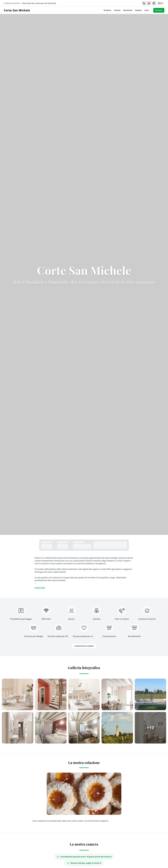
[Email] (154, 3)
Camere (117, 10)
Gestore (138, 10)
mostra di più (40, 588)
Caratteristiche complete (84, 646)
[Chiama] (144, 3)
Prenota (159, 10)
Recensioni (128, 10)
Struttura (107, 10)
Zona (147, 10)
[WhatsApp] (149, 3)
